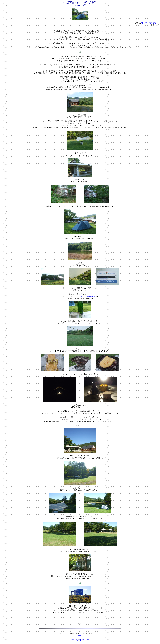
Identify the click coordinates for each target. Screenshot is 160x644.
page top (78, 640)
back (84, 640)
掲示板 (80, 636)
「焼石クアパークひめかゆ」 (85, 296)
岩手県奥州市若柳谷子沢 (150, 23)
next (88, 640)
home (73, 640)
